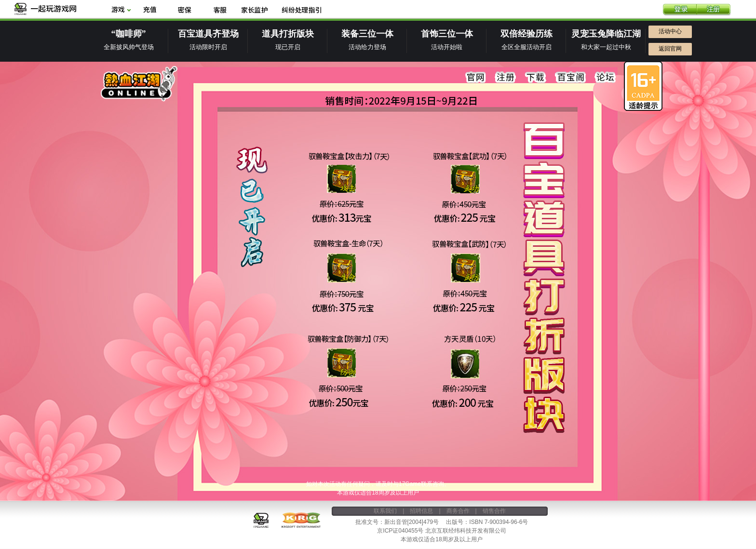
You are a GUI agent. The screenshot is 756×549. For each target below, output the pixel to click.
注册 (714, 10)
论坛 (605, 78)
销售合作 (494, 511)
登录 (680, 10)
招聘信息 (421, 511)
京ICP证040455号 (400, 531)
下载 (536, 78)
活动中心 (670, 31)
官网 (476, 78)
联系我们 (385, 511)
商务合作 (458, 511)
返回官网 (670, 49)
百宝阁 (570, 78)
